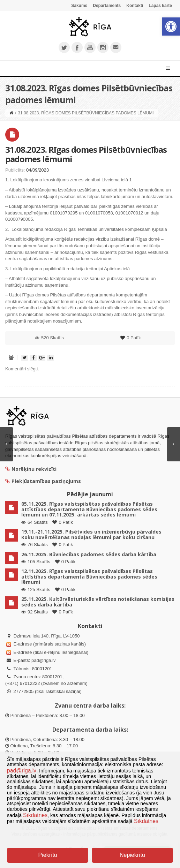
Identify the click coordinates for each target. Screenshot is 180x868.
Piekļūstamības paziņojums (43, 481)
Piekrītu (48, 855)
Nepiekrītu (132, 855)
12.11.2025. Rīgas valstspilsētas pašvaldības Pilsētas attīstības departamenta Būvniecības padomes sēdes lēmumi (89, 576)
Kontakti (135, 6)
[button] (171, 27)
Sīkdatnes (35, 815)
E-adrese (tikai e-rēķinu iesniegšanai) (50, 652)
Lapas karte (160, 6)
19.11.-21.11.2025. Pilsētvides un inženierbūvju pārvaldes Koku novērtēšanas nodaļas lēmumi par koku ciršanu (91, 534)
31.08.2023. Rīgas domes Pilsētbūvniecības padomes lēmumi (86, 154)
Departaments (107, 6)
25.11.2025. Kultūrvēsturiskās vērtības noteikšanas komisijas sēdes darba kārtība (98, 602)
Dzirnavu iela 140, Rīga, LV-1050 (47, 636)
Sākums (79, 6)
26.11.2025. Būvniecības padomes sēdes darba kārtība (89, 554)
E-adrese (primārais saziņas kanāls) (50, 644)
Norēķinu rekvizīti (31, 469)
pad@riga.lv (44, 660)
